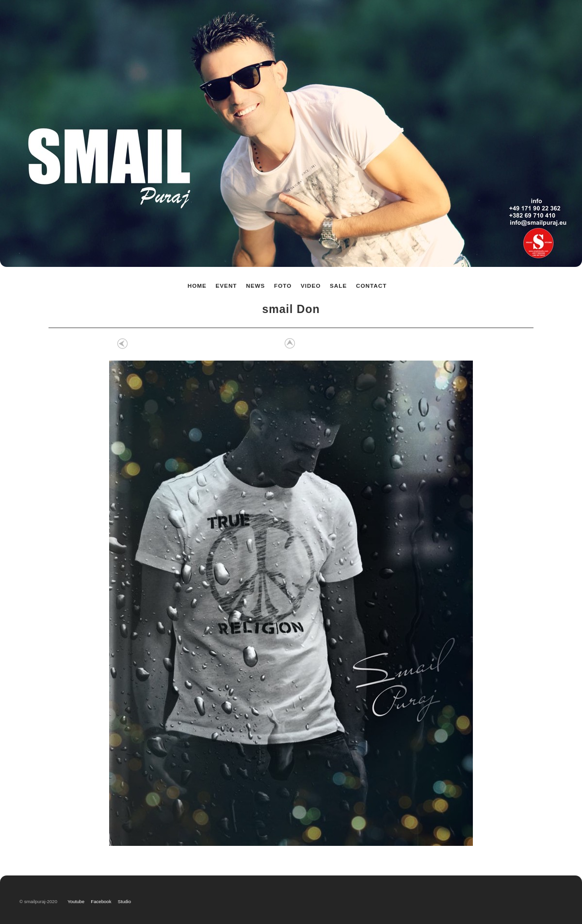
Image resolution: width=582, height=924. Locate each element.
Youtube (78, 901)
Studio (124, 901)
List (289, 344)
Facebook (102, 901)
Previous (123, 344)
